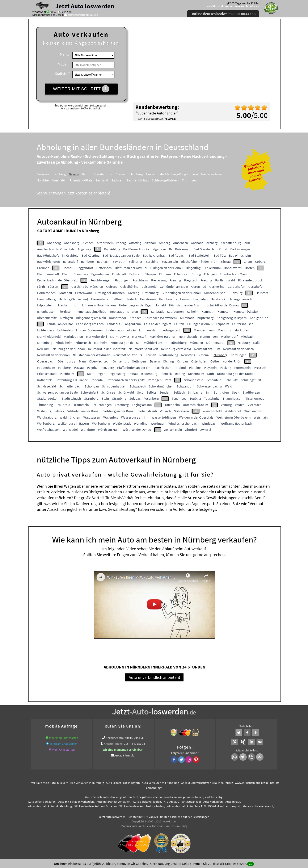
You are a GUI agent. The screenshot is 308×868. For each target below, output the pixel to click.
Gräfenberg (150, 293)
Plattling (195, 368)
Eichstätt (135, 274)
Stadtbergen (251, 392)
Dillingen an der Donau (166, 268)
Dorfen (250, 268)
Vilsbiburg (44, 411)
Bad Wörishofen (48, 261)
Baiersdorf (70, 261)
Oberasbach (46, 361)
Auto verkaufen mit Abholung (161, 783)
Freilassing (159, 280)
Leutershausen (243, 324)
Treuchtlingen (102, 405)
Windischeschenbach (183, 423)
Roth (211, 374)
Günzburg (235, 293)
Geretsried (199, 286)
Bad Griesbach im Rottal (210, 249)
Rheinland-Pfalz (81, 180)
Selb (140, 392)
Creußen (43, 268)
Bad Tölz (220, 255)
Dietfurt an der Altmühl (131, 268)
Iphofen (132, 311)
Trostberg (122, 405)
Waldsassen (92, 417)
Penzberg (107, 368)
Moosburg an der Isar (126, 343)
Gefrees (112, 286)
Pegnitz (92, 368)
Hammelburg (46, 299)
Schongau (92, 386)
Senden (165, 392)
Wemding (141, 423)
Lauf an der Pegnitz (158, 324)
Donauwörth (233, 268)
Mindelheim (64, 343)
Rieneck (166, 374)
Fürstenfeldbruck (250, 280)
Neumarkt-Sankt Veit (143, 349)
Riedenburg (149, 374)
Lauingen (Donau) (200, 324)
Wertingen (158, 423)
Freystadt (191, 280)
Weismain (261, 417)
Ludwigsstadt (171, 330)
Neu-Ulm (43, 349)
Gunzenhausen (215, 293)
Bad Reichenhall (154, 255)
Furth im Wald (225, 280)
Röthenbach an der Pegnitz (126, 380)
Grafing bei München (110, 293)
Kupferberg (205, 318)
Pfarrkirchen (162, 368)
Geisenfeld (149, 286)
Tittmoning (45, 405)
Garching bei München (87, 286)
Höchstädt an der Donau (222, 305)
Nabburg (244, 343)
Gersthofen (256, 286)
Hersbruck (218, 299)
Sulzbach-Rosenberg (144, 398)
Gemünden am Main (174, 286)
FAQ (184, 827)
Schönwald (126, 392)
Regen (101, 374)
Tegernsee (179, 398)
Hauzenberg (100, 299)
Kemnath (208, 311)
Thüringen (189, 180)
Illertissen (66, 311)
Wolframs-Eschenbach (236, 423)
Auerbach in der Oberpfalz (56, 249)
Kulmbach (187, 318)
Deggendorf (85, 268)
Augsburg (84, 249)
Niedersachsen (212, 174)
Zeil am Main (173, 429)
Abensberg (72, 243)
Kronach (136, 318)
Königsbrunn (259, 318)
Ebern (66, 274)
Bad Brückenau (180, 249)
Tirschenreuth (256, 398)
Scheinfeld (214, 380)
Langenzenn (132, 324)
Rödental (97, 380)
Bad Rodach (177, 255)
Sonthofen (221, 392)
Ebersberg (81, 274)
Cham (248, 261)
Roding (180, 374)
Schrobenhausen (114, 386)
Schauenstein (194, 380)
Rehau (133, 374)
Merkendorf (229, 336)
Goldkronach (46, 293)
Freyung (206, 280)
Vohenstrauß (148, 411)
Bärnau (226, 261)
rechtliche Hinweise (151, 827)
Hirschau (63, 305)
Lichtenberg (46, 330)
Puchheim (67, 374)
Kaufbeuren (175, 311)
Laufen (179, 324)
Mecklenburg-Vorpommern (179, 174)
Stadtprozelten (48, 398)
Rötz (168, 380)
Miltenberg (45, 343)
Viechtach (255, 405)
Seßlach (179, 392)
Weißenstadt (122, 423)
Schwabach (138, 386)
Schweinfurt (89, 392)
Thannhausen (232, 398)
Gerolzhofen (236, 286)
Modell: (64, 64)
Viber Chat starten (64, 750)
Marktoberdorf (97, 336)
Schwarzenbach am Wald (215, 386)
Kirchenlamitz (47, 318)
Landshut (114, 324)
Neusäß (151, 355)
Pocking (225, 368)
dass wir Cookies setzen (230, 864)
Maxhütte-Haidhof (163, 336)
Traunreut (63, 405)
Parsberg (64, 368)
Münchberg (179, 343)
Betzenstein (170, 261)
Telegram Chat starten (64, 744)
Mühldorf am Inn (156, 343)
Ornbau (182, 361)
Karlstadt (157, 311)
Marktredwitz (120, 336)
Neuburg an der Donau (69, 349)
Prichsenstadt (47, 374)
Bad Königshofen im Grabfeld (58, 255)
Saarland (102, 180)
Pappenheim (46, 368)
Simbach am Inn (199, 392)
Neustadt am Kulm (207, 349)
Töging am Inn (142, 405)
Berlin (86, 174)
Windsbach (209, 423)
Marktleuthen (73, 336)
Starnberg (91, 398)
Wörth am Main (109, 429)
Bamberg (87, 261)
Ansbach (197, 243)
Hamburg (136, 174)
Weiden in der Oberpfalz (196, 417)
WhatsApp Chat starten (64, 738)
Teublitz (195, 398)
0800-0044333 (136, 738)
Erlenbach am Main (233, 274)
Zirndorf (191, 429)
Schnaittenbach (70, 386)
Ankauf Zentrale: (116, 738)
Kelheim (193, 311)
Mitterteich (83, 343)
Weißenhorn (101, 423)
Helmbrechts (168, 299)
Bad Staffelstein (200, 255)
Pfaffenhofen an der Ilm (134, 368)
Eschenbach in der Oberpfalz (57, 280)
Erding (196, 274)
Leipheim (222, 324)
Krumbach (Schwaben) (161, 318)
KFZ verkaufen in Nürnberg (87, 783)
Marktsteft (139, 336)
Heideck (131, 299)
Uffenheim (172, 405)
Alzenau (150, 243)
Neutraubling (169, 355)
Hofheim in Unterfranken (98, 305)
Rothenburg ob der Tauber (236, 374)
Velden (240, 405)
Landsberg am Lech (90, 324)
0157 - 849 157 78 (61, 12)
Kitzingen (66, 318)
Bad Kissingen (240, 249)
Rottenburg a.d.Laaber (72, 380)
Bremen (121, 174)
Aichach (88, 243)
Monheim (101, 343)
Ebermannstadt (48, 274)
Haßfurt (117, 299)
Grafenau (65, 293)
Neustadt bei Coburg (128, 355)
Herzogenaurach (240, 299)
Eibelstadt (119, 274)
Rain (90, 374)
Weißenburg (46, 423)
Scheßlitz (231, 380)
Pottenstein (242, 368)
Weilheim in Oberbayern (234, 417)
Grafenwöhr (84, 293)
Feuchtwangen (101, 280)
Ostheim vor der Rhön (226, 361)
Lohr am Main (149, 330)
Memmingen (209, 336)
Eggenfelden (100, 274)
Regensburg (117, 374)
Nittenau (204, 355)
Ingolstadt (117, 311)
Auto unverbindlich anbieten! (154, 678)
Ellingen (150, 274)
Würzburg (88, 429)
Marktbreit (242, 330)
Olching (168, 361)
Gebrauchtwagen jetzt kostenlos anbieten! (73, 193)
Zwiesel (206, 429)
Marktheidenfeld (49, 336)
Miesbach (248, 336)
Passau (79, 368)
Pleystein (210, 368)
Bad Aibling (112, 249)
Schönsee (108, 392)
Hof (75, 305)
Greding (134, 293)
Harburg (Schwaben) (73, 299)
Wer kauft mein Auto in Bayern (49, 783)
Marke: (65, 54)
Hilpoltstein (45, 305)
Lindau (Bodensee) (89, 330)
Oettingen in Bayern (146, 361)
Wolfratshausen (48, 429)
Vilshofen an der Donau (84, 411)
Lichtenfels (65, 330)
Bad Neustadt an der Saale (121, 255)
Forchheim (140, 280)
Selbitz (151, 392)
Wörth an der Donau (137, 429)
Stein (105, 398)
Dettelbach (104, 268)
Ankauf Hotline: (114, 744)
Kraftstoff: (63, 74)
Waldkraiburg (47, 417)
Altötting (135, 243)
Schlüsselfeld (47, 386)
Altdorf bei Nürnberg (111, 243)
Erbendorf (181, 274)
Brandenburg (103, 174)
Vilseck (59, 411)
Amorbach (181, 243)
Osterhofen (199, 361)
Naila (257, 343)
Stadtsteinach (71, 398)
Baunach (103, 261)
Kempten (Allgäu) (246, 311)
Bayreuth (119, 261)
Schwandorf (185, 386)
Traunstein (81, 405)
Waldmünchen (70, 417)
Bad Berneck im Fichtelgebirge (145, 249)
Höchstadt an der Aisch (185, 305)
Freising (175, 280)
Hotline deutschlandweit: (223, 14)
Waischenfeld (212, 411)
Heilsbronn (148, 299)
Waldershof (233, 411)
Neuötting (188, 355)
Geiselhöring (129, 286)
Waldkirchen (253, 411)
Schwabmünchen (161, 386)
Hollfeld (160, 305)
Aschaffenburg (231, 243)
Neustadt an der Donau (53, 355)
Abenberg (54, 243)
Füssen (53, 286)
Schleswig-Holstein (165, 180)
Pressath (260, 368)
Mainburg (225, 330)
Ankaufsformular (125, 756)
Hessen (151, 174)
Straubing (119, 398)
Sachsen (117, 180)
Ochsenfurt (121, 361)
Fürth (41, 286)
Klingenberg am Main (91, 318)
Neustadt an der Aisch (239, 349)
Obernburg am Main (72, 361)
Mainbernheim (204, 330)
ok (251, 864)
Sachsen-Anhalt (138, 180)
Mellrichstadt (188, 336)
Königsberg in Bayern (232, 318)
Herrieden (201, 299)
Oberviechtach (99, 361)
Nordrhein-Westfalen (52, 180)
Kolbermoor (118, 318)
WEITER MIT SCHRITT (81, 89)
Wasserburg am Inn (135, 417)
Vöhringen (182, 411)
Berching (152, 261)
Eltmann (165, 274)
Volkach (166, 411)
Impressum (173, 827)
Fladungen (122, 280)
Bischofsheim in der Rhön (199, 261)
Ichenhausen (46, 311)
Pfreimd (180, 368)
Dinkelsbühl (212, 268)
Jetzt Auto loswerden (85, 6)
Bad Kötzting (91, 255)
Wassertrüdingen (164, 417)
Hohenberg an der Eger (135, 305)
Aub (247, 243)
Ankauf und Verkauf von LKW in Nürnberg (207, 783)
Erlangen (210, 274)
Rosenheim (196, 374)
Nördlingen (239, 355)
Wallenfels (111, 417)
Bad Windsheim (240, 255)
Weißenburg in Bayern (73, 423)
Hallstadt (262, 293)
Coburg (260, 261)
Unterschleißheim (195, 405)
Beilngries (136, 261)
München (196, 343)
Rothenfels (45, 380)
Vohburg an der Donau (119, 411)
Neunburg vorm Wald (176, 349)
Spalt (236, 392)
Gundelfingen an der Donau (181, 293)
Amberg (164, 243)
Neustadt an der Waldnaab (92, 355)
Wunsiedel (70, 429)
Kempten (224, 311)
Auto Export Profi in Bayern (123, 783)
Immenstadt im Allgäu (91, 311)
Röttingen (155, 380)
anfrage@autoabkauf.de (83, 15)
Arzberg (212, 243)
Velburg (226, 405)
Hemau (185, 299)
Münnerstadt (215, 343)
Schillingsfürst (251, 380)
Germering (217, 286)
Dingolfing (193, 268)
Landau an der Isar (60, 324)
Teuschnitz (212, 398)
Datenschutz (129, 827)
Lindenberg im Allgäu (121, 330)
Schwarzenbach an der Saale (57, 392)
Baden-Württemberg (51, 174)
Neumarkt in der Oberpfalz (107, 349)
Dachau (68, 268)
